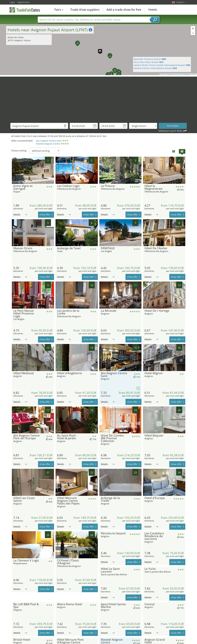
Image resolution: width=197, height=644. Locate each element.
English (181, 2)
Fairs (59, 10)
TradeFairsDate (25, 9)
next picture (52, 170)
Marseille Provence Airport (150, 59)
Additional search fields (170, 131)
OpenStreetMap (178, 74)
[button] (99, 50)
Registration (24, 2)
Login (12, 2)
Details (20, 215)
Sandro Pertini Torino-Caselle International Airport (162, 65)
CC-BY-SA (194, 74)
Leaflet (163, 74)
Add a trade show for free (124, 10)
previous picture (14, 170)
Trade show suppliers (85, 10)
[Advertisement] (99, 98)
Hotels (153, 10)
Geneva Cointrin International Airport (155, 68)
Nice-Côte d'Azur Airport (149, 62)
